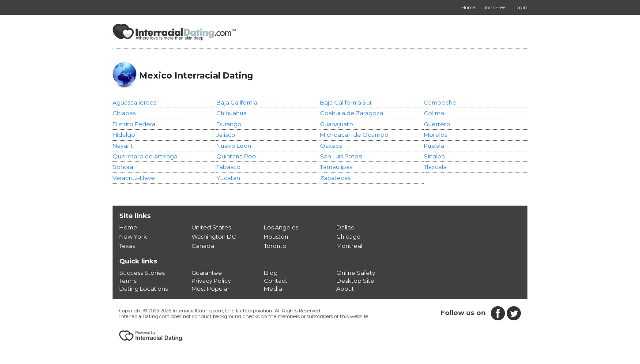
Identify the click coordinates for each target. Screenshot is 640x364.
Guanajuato (337, 124)
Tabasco (228, 167)
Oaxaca (331, 146)
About (345, 289)
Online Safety (356, 273)
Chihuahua (232, 113)
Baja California (237, 102)
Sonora (123, 167)
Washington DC (214, 236)
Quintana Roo (236, 156)
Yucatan (228, 178)
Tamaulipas (336, 167)
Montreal (349, 246)
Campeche (440, 102)
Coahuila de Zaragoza (352, 113)
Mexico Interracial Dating (196, 75)
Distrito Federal (135, 124)
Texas (127, 246)
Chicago (348, 236)
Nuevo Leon (234, 146)
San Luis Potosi (341, 156)
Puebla (434, 146)
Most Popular (211, 289)
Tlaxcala (435, 167)
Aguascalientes (134, 102)
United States (211, 227)
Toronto (275, 246)
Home (128, 227)
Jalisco (226, 135)
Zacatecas (335, 178)
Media (273, 289)
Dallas (345, 227)
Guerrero (437, 124)
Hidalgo (124, 135)
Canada (203, 246)
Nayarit (123, 146)
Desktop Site (355, 281)
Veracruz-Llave (134, 178)
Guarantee (207, 273)
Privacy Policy (211, 281)
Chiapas (124, 113)
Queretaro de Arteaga (145, 156)
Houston (276, 236)
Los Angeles (281, 227)
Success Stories (142, 273)
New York (133, 236)
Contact (276, 281)
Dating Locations (143, 289)
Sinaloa (434, 156)
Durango (229, 124)
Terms (128, 281)
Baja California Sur (346, 102)
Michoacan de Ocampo (354, 135)
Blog (271, 273)
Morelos (435, 135)
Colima (434, 113)
